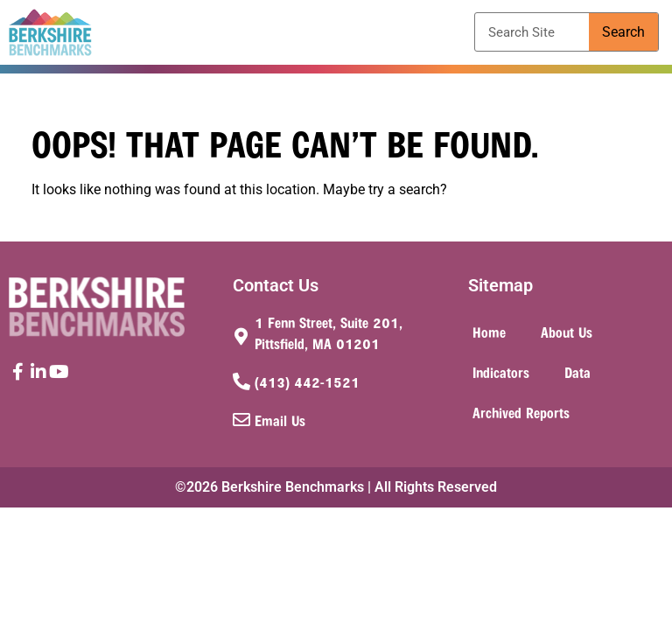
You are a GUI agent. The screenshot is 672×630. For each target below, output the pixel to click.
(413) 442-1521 (307, 381)
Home (489, 332)
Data (577, 372)
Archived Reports (521, 412)
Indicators (501, 372)
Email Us (280, 420)
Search (623, 32)
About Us (567, 332)
